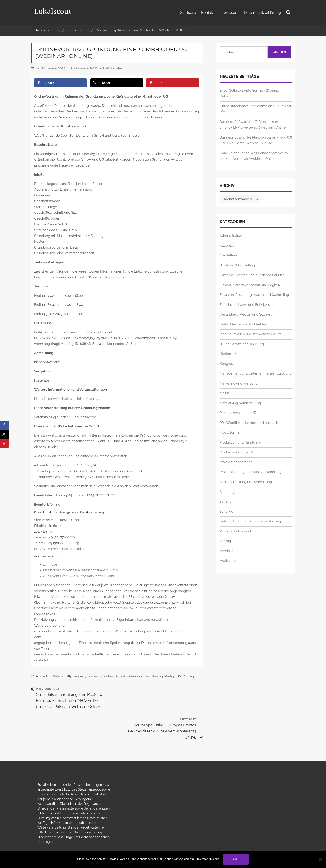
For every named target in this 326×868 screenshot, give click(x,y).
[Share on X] (117, 83)
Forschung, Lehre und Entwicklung (247, 305)
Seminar (226, 502)
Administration (231, 236)
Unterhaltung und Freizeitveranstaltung (250, 521)
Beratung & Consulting (237, 265)
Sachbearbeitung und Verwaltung (246, 482)
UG (179, 676)
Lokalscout (53, 11)
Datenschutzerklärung (262, 13)
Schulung (227, 492)
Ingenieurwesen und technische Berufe (251, 334)
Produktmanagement (236, 452)
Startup (170, 676)
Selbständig (154, 676)
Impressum (229, 13)
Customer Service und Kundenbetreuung (252, 275)
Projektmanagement (236, 462)
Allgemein (228, 246)
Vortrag (188, 676)
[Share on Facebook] (61, 83)
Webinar (58, 676)
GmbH (121, 676)
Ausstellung (229, 255)
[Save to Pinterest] (173, 83)
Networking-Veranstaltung (240, 403)
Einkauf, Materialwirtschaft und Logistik (250, 285)
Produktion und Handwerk (240, 442)
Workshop (228, 561)
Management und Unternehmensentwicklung (256, 373)
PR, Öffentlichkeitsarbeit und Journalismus (252, 423)
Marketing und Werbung (239, 383)
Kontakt (208, 13)
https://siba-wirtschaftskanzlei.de (60, 549)
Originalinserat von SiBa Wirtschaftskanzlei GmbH (82, 570)
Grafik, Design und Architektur (243, 324)
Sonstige (226, 512)
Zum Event (52, 564)
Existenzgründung (101, 676)
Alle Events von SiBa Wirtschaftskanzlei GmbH (79, 576)
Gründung (135, 676)
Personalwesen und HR (238, 413)
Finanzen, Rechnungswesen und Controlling (254, 295)
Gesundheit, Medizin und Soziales (246, 314)
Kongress (227, 364)
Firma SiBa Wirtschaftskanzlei (99, 68)
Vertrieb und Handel (235, 531)
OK (236, 859)
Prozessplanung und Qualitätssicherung (250, 472)
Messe (225, 393)
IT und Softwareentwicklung (242, 344)
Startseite (188, 13)
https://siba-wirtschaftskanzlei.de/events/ (67, 399)
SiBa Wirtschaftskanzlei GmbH (64, 435)
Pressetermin (230, 433)
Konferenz (228, 354)
